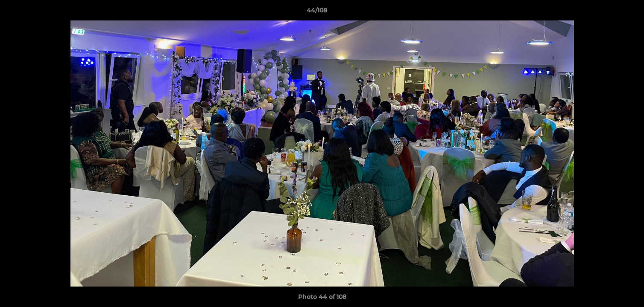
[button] (608, 12)
